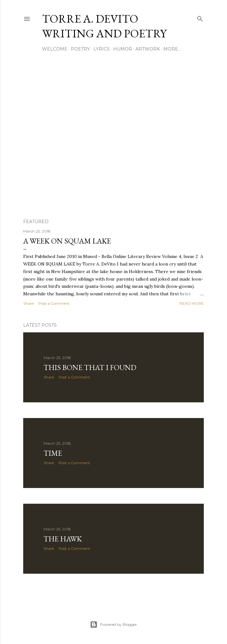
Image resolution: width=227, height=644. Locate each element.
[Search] (200, 17)
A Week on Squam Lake (67, 241)
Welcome (55, 49)
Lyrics (102, 49)
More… (172, 49)
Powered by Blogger (113, 625)
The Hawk (63, 539)
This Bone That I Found (90, 367)
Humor (123, 49)
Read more (192, 303)
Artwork (148, 49)
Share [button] (28, 303)
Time (53, 453)
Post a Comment (54, 303)
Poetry (80, 49)
